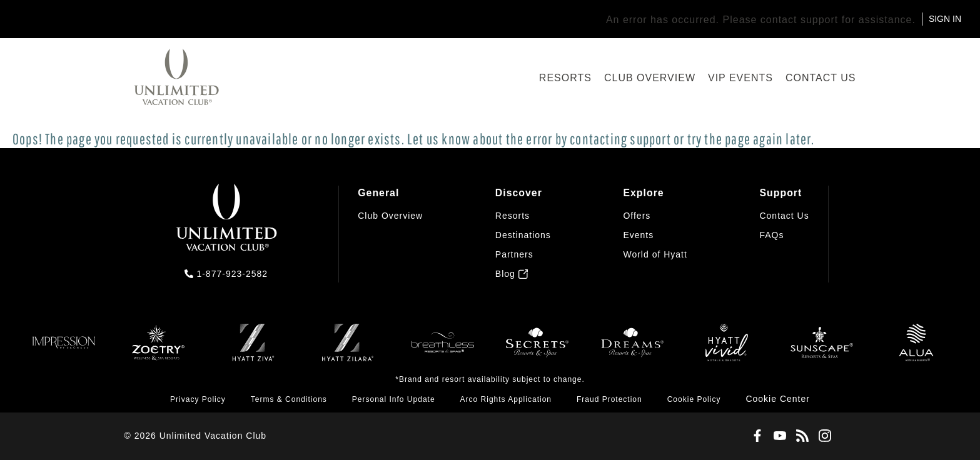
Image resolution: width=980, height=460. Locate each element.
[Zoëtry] (158, 349)
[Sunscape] (822, 349)
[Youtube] (777, 436)
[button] (778, 399)
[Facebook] (755, 436)
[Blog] (800, 436)
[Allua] (916, 349)
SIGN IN (945, 19)
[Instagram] (822, 436)
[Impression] (64, 349)
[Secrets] (537, 349)
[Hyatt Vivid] (727, 349)
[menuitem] (390, 233)
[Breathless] (443, 349)
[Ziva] (253, 349)
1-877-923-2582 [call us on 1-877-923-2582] (232, 274)
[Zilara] (348, 349)
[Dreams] (632, 349)
